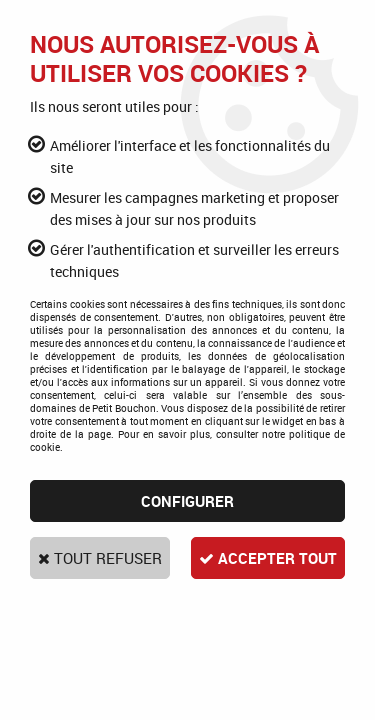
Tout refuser (100, 558)
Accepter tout (268, 558)
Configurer (187, 501)
